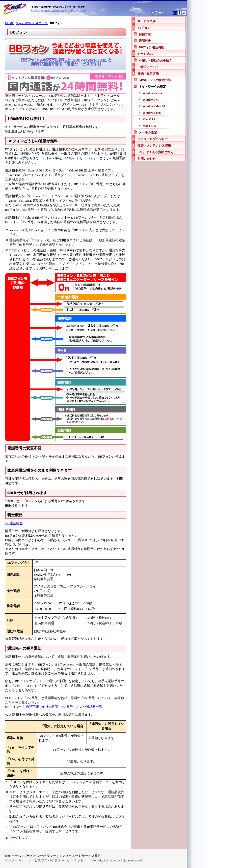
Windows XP (151, 100)
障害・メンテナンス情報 (154, 146)
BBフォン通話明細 (151, 47)
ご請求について (148, 67)
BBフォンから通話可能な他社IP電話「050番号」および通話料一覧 (54, 707)
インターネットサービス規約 (80, 856)
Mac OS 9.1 (150, 119)
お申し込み (145, 54)
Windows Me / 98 (154, 106)
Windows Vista (152, 93)
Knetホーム (13, 856)
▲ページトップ (17, 838)
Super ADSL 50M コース (32, 23)
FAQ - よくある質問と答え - (156, 152)
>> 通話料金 (14, 523)
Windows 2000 (152, 113)
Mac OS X (149, 126)
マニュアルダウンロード (154, 139)
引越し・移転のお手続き (155, 60)
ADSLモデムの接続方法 (155, 80)
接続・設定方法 (148, 74)
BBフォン (144, 28)
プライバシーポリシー (40, 856)
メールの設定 (148, 132)
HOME (9, 23)
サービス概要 (147, 21)
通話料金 (145, 41)
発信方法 (145, 34)
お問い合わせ (147, 159)
